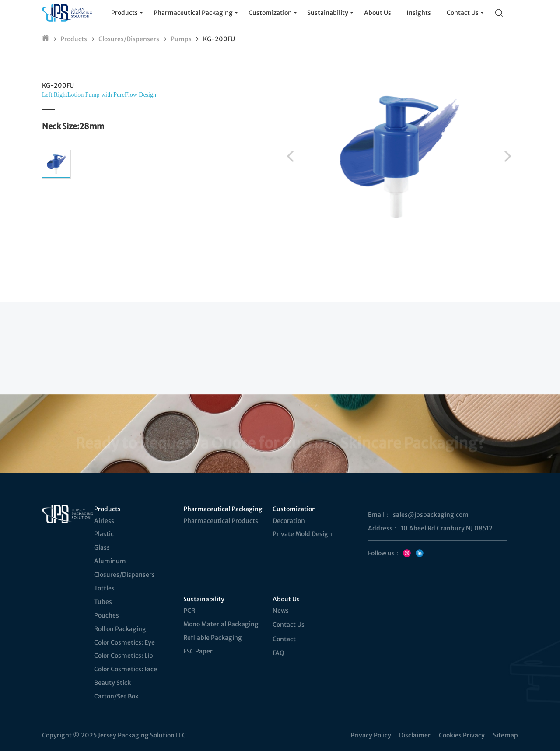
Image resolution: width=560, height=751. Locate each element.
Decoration (289, 521)
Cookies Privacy (462, 735)
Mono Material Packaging (221, 624)
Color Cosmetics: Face (126, 669)
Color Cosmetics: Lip (124, 656)
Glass (102, 547)
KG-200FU (219, 39)
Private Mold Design (302, 534)
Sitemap (506, 735)
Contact (284, 639)
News (281, 611)
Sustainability (204, 599)
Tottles (104, 588)
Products (74, 39)
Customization (294, 509)
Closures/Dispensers (129, 39)
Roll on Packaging (120, 629)
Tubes (103, 602)
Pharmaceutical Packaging (222, 509)
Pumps (181, 39)
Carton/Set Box (116, 696)
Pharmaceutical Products (221, 521)
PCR (189, 611)
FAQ (278, 653)
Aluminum (110, 561)
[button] (290, 156)
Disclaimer (415, 735)
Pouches (107, 615)
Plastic (104, 534)
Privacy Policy (371, 735)
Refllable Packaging (213, 638)
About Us (286, 599)
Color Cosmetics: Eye (124, 642)
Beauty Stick (112, 683)
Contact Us (289, 625)
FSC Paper (198, 651)
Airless (104, 521)
